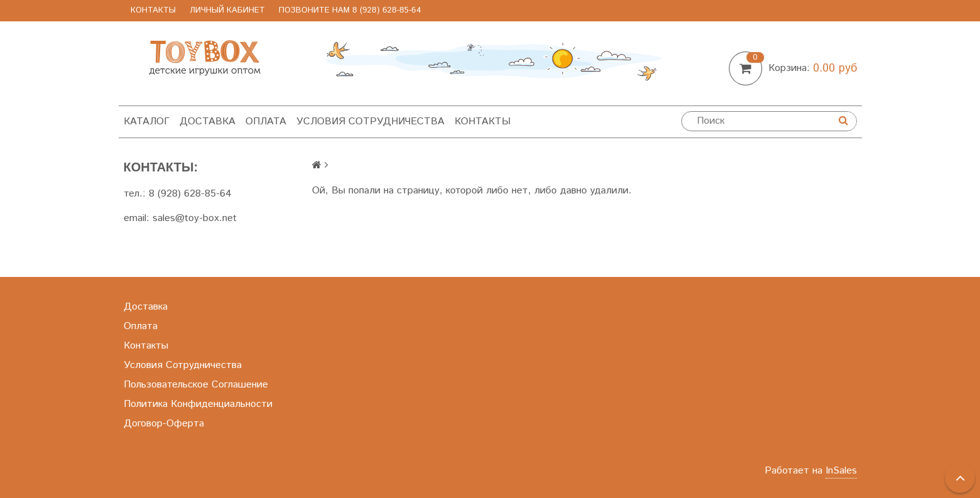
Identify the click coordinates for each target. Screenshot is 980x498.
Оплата (266, 122)
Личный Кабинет (227, 10)
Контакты (153, 10)
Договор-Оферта (164, 424)
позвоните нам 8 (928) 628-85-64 (350, 10)
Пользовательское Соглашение (196, 385)
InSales (841, 471)
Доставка (207, 122)
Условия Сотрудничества (370, 122)
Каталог (147, 122)
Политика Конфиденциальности (198, 404)
